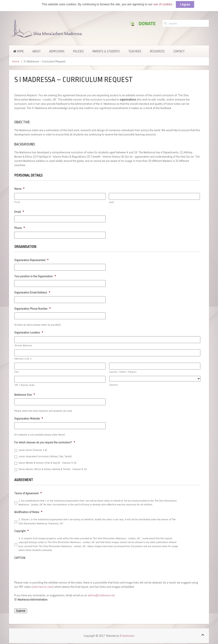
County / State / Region (123, 372)
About (37, 51)
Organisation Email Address (32, 292)
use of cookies (163, 4)
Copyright (22, 531)
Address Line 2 (23, 359)
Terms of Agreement (28, 493)
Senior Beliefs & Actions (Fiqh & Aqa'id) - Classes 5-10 (47, 463)
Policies (78, 51)
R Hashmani (127, 636)
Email (19, 212)
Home (19, 51)
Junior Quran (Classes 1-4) (33, 450)
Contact (179, 51)
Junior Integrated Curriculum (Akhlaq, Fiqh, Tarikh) (45, 456)
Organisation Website (29, 418)
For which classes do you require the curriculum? (45, 442)
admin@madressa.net (101, 595)
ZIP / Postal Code (24, 385)
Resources (157, 51)
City (17, 372)
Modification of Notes (28, 512)
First (17, 202)
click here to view (43, 587)
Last (112, 202)
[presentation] (47, 570)
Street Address (23, 345)
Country (114, 385)
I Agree (185, 4)
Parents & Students (106, 51)
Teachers (135, 51)
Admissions (57, 51)
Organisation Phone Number (32, 309)
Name (19, 189)
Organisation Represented (31, 260)
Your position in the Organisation (35, 276)
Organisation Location (29, 332)
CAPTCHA (20, 558)
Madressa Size (25, 395)
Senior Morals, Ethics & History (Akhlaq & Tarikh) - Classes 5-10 (53, 469)
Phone (20, 228)
